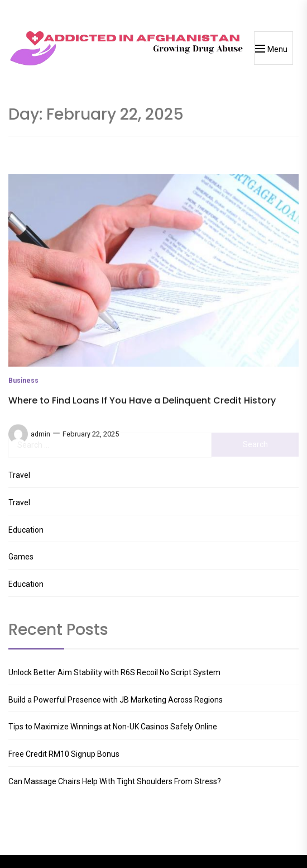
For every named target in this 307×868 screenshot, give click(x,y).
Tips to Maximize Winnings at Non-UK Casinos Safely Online (113, 727)
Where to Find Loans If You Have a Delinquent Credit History (142, 444)
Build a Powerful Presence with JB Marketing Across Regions (116, 700)
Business (23, 424)
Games (21, 557)
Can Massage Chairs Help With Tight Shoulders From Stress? (115, 781)
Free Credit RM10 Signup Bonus (64, 754)
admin (40, 477)
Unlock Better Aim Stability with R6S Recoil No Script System (114, 672)
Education (26, 530)
